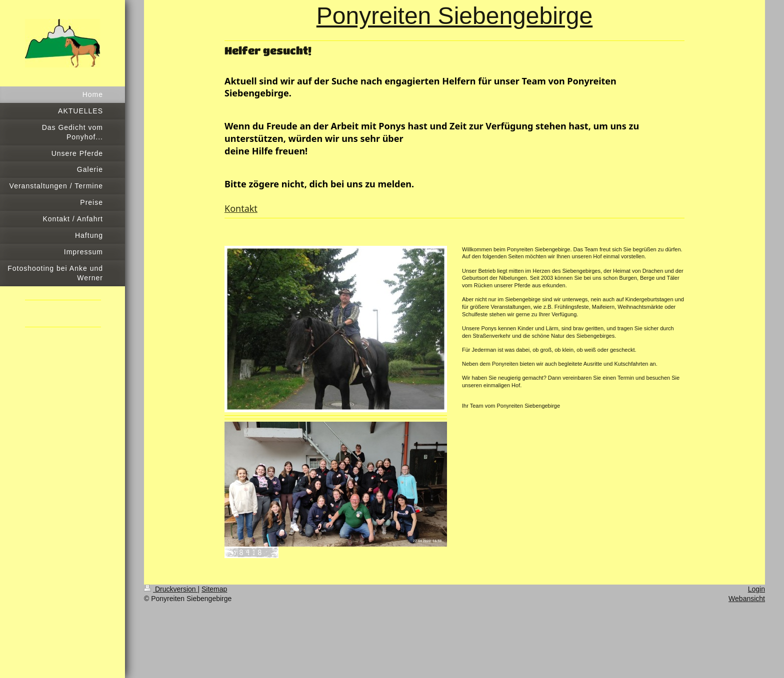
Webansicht (747, 599)
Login (756, 589)
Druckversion (171, 589)
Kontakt (241, 208)
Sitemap (214, 589)
